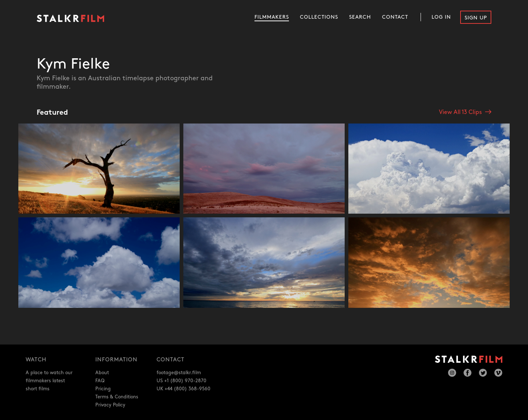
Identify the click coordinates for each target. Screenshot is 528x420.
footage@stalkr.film (179, 373)
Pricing (103, 389)
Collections (319, 17)
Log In (441, 17)
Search (360, 17)
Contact (395, 17)
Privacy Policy (110, 405)
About (102, 373)
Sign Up (476, 18)
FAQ (100, 381)
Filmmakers (272, 17)
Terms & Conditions (117, 397)
